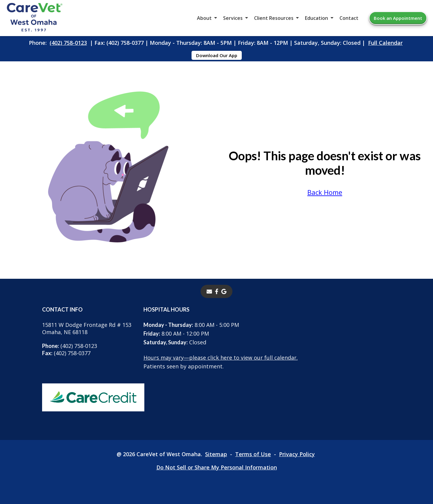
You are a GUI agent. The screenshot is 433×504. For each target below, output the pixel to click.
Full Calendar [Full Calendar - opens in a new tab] (385, 43)
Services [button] (233, 18)
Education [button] (316, 18)
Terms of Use (253, 454)
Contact (349, 18)
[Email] (209, 291)
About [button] (204, 18)
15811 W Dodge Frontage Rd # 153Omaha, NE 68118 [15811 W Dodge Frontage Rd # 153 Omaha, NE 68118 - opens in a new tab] (87, 328)
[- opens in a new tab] (217, 291)
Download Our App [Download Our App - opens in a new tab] (217, 55)
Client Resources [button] (274, 18)
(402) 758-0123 (68, 43)
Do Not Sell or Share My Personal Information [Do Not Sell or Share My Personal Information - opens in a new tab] (217, 467)
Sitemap (216, 454)
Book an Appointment (398, 18)
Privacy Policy (297, 454)
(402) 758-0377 (66, 353)
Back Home (325, 192)
